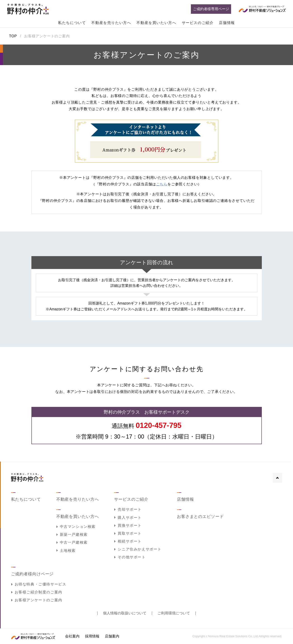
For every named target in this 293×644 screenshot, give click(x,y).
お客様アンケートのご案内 (37, 600)
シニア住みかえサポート (138, 549)
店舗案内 (112, 636)
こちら (162, 184)
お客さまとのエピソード (200, 517)
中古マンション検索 (76, 527)
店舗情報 (227, 23)
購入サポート (128, 518)
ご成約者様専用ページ (211, 9)
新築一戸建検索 (72, 534)
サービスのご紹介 (198, 23)
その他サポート (130, 557)
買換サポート (128, 525)
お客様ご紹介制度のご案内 (37, 592)
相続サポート (128, 541)
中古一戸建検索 (72, 542)
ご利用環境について (174, 613)
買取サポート (128, 533)
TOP (13, 36)
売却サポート (128, 509)
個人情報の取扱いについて (125, 613)
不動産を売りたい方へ (111, 23)
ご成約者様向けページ (32, 574)
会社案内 (72, 636)
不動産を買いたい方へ (156, 23)
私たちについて (72, 23)
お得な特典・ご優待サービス (39, 584)
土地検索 (66, 551)
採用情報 (92, 636)
